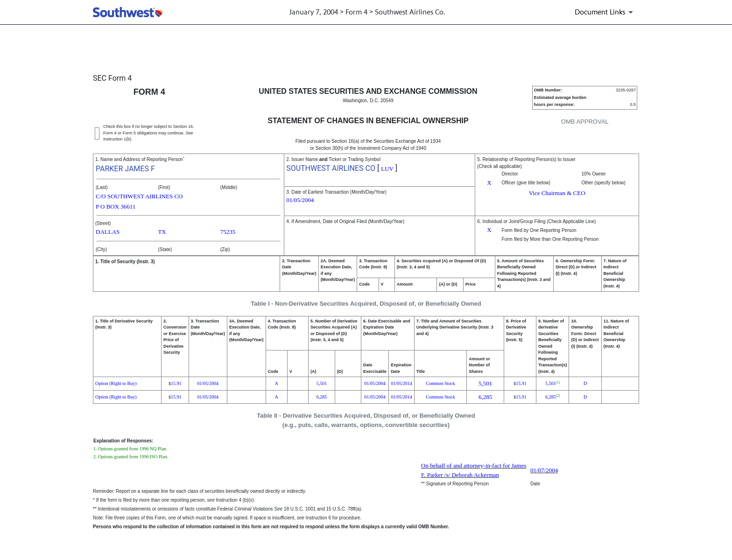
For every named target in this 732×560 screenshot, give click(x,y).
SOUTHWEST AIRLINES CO (331, 168)
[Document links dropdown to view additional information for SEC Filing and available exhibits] (605, 12)
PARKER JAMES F (125, 169)
